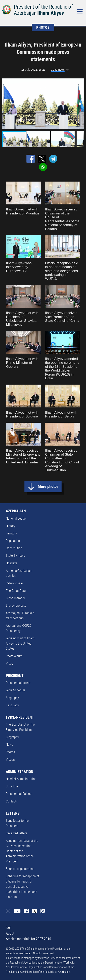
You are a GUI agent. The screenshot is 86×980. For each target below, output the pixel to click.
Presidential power (18, 683)
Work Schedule (16, 690)
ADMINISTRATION (20, 772)
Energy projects (16, 605)
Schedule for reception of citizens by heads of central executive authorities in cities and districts (22, 886)
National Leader (16, 518)
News (10, 744)
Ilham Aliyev (51, 13)
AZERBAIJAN (16, 511)
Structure (12, 786)
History (11, 526)
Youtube (17, 911)
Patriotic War (14, 583)
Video (10, 663)
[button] (80, 104)
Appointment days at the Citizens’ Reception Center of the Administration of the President (22, 851)
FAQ (9, 928)
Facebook (26, 911)
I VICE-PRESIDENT (20, 717)
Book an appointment (20, 869)
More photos (48, 486)
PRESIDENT (15, 676)
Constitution (14, 548)
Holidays (12, 563)
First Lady (12, 705)
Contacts (12, 801)
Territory (11, 533)
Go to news (58, 70)
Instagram (8, 911)
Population (13, 541)
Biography (12, 698)
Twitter (35, 911)
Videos (10, 760)
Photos (10, 752)
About (10, 933)
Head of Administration (21, 779)
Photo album (14, 656)
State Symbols (15, 556)
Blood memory (15, 598)
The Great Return (17, 591)
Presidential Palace (19, 794)
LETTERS (13, 813)
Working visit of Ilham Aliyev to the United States (20, 643)
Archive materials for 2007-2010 (28, 939)
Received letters (17, 833)
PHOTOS (43, 27)
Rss (43, 911)
